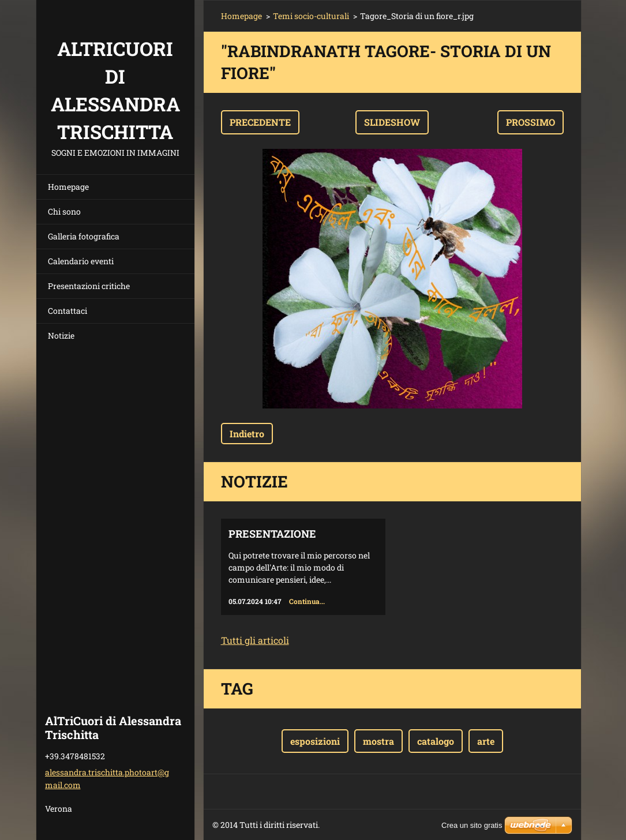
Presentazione (272, 534)
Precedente (260, 122)
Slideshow (392, 122)
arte (486, 741)
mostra (378, 741)
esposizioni (315, 741)
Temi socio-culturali (311, 16)
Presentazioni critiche (89, 286)
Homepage (68, 187)
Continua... (307, 601)
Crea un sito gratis (472, 825)
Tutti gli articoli (255, 640)
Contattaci (68, 311)
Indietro (247, 434)
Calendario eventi (81, 261)
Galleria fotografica (84, 236)
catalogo (436, 741)
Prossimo (531, 122)
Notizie (61, 335)
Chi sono (64, 211)
